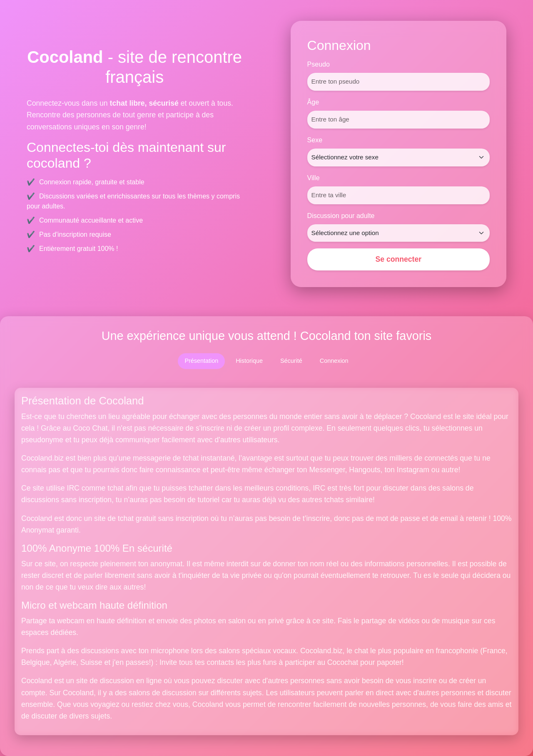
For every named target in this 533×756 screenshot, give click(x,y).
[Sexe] (399, 157)
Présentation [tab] (201, 361)
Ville (314, 178)
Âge (313, 102)
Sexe (315, 140)
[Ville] (399, 195)
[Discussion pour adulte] (399, 233)
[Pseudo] (399, 82)
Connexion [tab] (334, 361)
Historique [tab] (249, 361)
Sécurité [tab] (291, 361)
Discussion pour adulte (341, 216)
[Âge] (399, 120)
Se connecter (399, 259)
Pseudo (319, 64)
